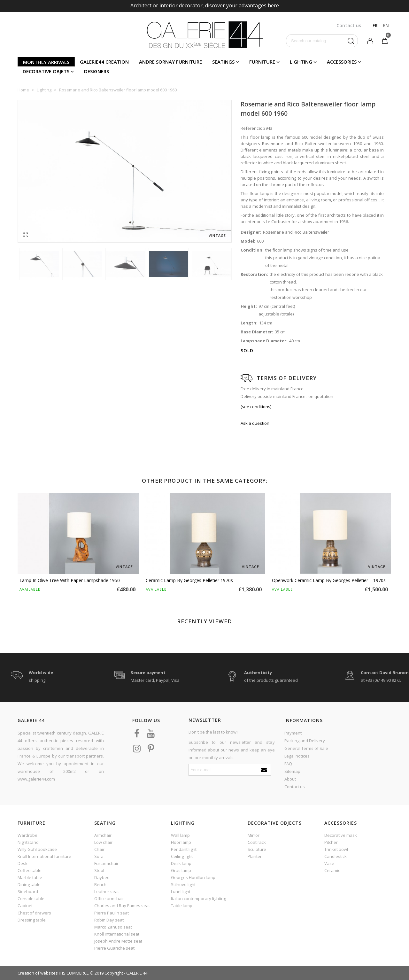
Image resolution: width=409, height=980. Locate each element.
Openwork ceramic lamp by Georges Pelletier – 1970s (329, 580)
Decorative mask (341, 835)
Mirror (254, 835)
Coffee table (30, 870)
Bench (100, 884)
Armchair (103, 835)
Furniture (262, 62)
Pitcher (331, 842)
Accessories (342, 62)
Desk (23, 863)
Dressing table (32, 920)
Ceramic (332, 870)
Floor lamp (181, 842)
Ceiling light (182, 856)
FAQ (288, 764)
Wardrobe (27, 835)
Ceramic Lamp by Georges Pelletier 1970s (189, 580)
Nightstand (28, 842)
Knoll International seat (117, 934)
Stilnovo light (183, 884)
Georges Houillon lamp (193, 877)
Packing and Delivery (305, 741)
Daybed (102, 877)
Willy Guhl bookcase (37, 849)
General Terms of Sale (306, 748)
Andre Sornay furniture (170, 62)
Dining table (29, 884)
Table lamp (182, 906)
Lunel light (181, 891)
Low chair (103, 842)
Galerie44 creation (104, 62)
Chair (99, 849)
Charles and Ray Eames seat (122, 906)
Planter (255, 856)
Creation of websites (38, 973)
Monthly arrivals (46, 62)
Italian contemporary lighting (198, 898)
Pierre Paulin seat (112, 913)
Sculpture (257, 849)
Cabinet (25, 906)
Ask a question (255, 423)
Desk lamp (181, 863)
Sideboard (28, 891)
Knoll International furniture (44, 856)
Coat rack (257, 842)
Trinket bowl (336, 849)
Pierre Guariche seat (114, 948)
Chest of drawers (34, 913)
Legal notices (297, 756)
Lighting (301, 62)
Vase (329, 863)
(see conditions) (256, 407)
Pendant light (184, 849)
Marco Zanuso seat (113, 927)
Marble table (30, 877)
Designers (96, 71)
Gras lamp (181, 870)
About (290, 779)
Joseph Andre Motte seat (118, 941)
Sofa (99, 856)
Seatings (223, 62)
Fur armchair (106, 863)
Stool (99, 870)
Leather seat (107, 891)
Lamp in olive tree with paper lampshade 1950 (70, 580)
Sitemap (292, 771)
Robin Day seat (109, 920)
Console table (31, 898)
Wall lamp (180, 835)
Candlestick (336, 856)
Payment (293, 733)
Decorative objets (46, 71)
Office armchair (109, 898)
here (273, 5)
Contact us (295, 787)
